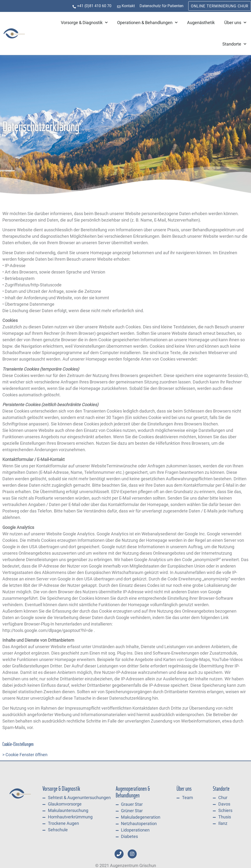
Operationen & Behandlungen (147, 23)
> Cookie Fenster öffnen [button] (25, 755)
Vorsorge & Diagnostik (84, 23)
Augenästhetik (201, 23)
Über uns (235, 23)
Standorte (234, 44)
